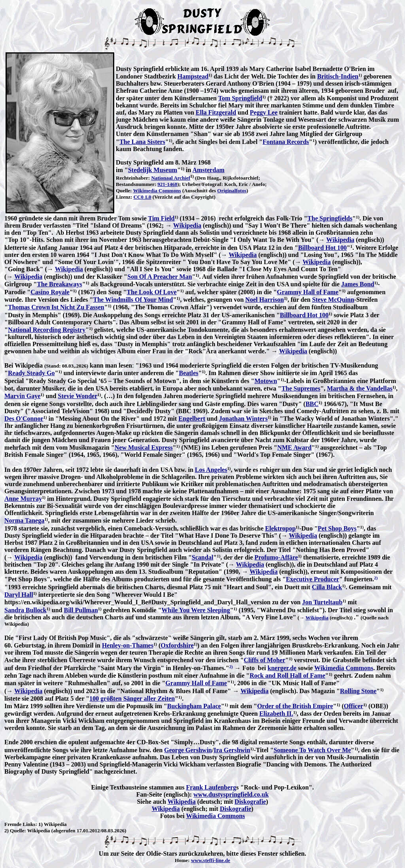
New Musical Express (144, 447)
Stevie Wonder (78, 396)
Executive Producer (313, 579)
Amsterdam (208, 170)
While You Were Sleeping (196, 610)
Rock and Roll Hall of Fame (287, 675)
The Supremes (301, 388)
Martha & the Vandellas (360, 388)
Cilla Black (327, 587)
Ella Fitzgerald (216, 112)
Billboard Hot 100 (322, 248)
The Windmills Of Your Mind (133, 300)
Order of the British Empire (295, 706)
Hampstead (193, 76)
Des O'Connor (24, 419)
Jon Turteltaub (322, 602)
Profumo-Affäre (276, 557)
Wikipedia (187, 225)
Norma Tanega (24, 520)
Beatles (189, 373)
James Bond (358, 284)
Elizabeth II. (276, 714)
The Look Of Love (152, 292)
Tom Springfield (240, 98)
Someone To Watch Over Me (312, 750)
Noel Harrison (264, 300)
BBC (312, 404)
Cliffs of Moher (264, 660)
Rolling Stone (358, 691)
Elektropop (280, 528)
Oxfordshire (177, 645)
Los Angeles (211, 470)
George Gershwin (188, 750)
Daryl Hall (19, 595)
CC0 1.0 (142, 197)
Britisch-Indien (338, 76)
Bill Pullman (81, 610)
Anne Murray (23, 499)
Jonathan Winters (243, 419)
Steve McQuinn (333, 300)
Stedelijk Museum (153, 170)
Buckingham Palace (194, 706)
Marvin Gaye (22, 396)
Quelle (17, 831)
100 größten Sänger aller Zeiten (132, 698)
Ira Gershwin (232, 750)
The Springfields (330, 218)
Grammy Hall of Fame (308, 292)
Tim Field (161, 218)
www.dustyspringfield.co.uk (231, 794)
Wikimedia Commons (157, 191)
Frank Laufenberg (211, 787)
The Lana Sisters (142, 142)
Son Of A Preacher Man (160, 277)
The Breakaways (60, 284)
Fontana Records (286, 142)
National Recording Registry (47, 330)
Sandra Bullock (25, 610)
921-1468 (167, 184)
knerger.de (282, 668)
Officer (354, 706)
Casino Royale (50, 292)
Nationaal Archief (171, 178)
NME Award (294, 447)
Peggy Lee (264, 112)
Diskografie (250, 802)
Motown (266, 381)
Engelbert (192, 419)
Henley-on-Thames (128, 645)
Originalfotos (232, 191)
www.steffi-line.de (210, 860)
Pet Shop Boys (337, 528)
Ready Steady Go (31, 373)
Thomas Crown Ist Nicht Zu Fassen (56, 307)
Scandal (202, 557)
